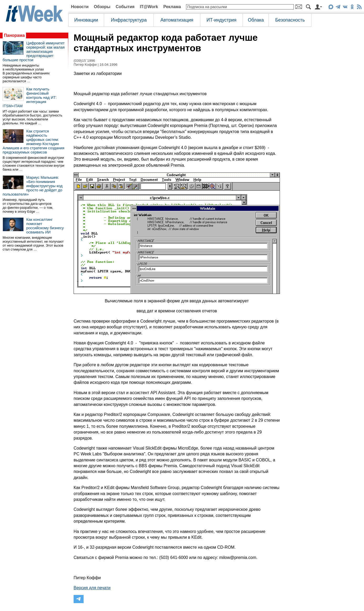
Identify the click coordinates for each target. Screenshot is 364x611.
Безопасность (290, 20)
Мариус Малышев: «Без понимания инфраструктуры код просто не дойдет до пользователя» (33, 186)
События (125, 7)
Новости (80, 7)
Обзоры (102, 7)
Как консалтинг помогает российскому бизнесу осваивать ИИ (45, 226)
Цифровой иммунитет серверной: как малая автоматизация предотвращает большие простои (34, 52)
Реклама (172, 7)
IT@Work (149, 7)
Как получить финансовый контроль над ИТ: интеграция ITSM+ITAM (30, 98)
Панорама (14, 35)
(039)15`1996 (84, 61)
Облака (256, 20)
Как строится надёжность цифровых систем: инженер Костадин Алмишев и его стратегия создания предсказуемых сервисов (34, 142)
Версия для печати (92, 588)
